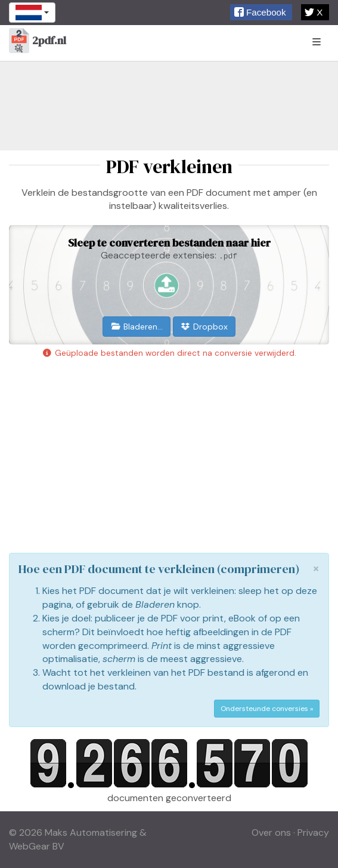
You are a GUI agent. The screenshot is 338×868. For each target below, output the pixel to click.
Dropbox (204, 327)
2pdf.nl (38, 41)
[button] (261, 12)
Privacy (313, 832)
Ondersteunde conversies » (267, 709)
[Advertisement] (169, 106)
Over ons (271, 832)
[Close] (316, 569)
